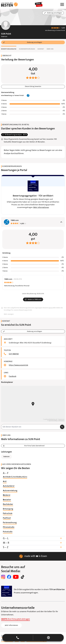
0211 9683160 (14, 354)
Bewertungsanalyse (9, 49)
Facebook (13, 376)
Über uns (50, 49)
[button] (33, 638)
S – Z (33, 547)
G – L (33, 538)
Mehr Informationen (41, 208)
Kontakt (41, 49)
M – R (33, 543)
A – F (33, 473)
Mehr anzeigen (9, 314)
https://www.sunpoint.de (18, 365)
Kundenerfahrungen (27, 49)
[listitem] (15, 477)
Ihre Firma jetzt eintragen (16, 619)
